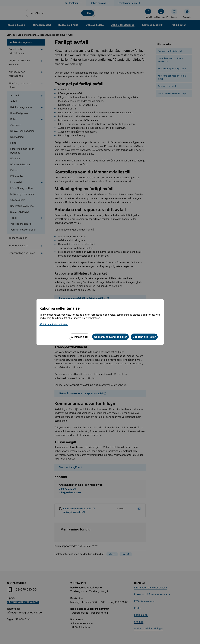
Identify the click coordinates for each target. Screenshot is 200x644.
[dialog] (100, 322)
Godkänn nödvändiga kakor (111, 337)
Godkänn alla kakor (144, 337)
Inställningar (80, 337)
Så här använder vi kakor (54, 324)
